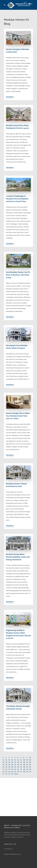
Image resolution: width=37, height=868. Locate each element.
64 (12, 772)
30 (30, 762)
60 (30, 769)
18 (24, 760)
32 (6, 765)
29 (27, 762)
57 (21, 769)
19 (27, 760)
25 (15, 762)
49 (27, 767)
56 (18, 769)
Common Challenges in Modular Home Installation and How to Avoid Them (17, 199)
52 (6, 769)
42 (6, 767)
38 (24, 765)
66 (18, 772)
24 (12, 762)
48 (24, 767)
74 (12, 774)
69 (27, 772)
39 (27, 765)
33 (9, 765)
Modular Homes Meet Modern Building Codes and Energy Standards (18, 557)
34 (12, 765)
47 (21, 767)
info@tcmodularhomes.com (12, 816)
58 (24, 769)
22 (6, 762)
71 (3, 774)
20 (30, 760)
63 (9, 772)
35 (15, 765)
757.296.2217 (8, 811)
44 (12, 767)
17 (21, 760)
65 (15, 772)
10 (30, 757)
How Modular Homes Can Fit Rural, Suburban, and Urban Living (18, 275)
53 (9, 769)
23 (9, 762)
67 (21, 772)
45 (15, 767)
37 (21, 765)
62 (6, 772)
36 (18, 765)
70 (30, 772)
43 (9, 767)
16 (18, 760)
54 (12, 769)
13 (9, 760)
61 (3, 772)
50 (30, 767)
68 (24, 772)
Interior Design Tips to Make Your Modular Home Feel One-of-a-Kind (18, 416)
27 (21, 762)
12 (6, 760)
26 (18, 762)
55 (15, 769)
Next (16, 774)
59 (27, 769)
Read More (10, 97)
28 (24, 762)
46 (18, 767)
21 (3, 762)
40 (30, 765)
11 (3, 760)
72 (6, 774)
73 (9, 774)
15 (15, 760)
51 (3, 769)
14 (12, 760)
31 (3, 765)
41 (3, 767)
